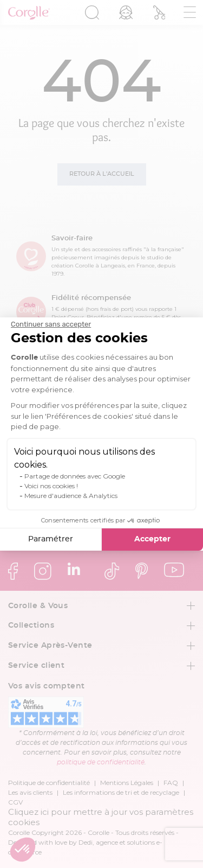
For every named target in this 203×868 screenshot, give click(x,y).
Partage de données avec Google (75, 476)
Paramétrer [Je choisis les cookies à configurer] (51, 539)
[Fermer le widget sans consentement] (51, 324)
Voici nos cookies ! (51, 486)
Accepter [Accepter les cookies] (152, 539)
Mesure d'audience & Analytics (71, 496)
